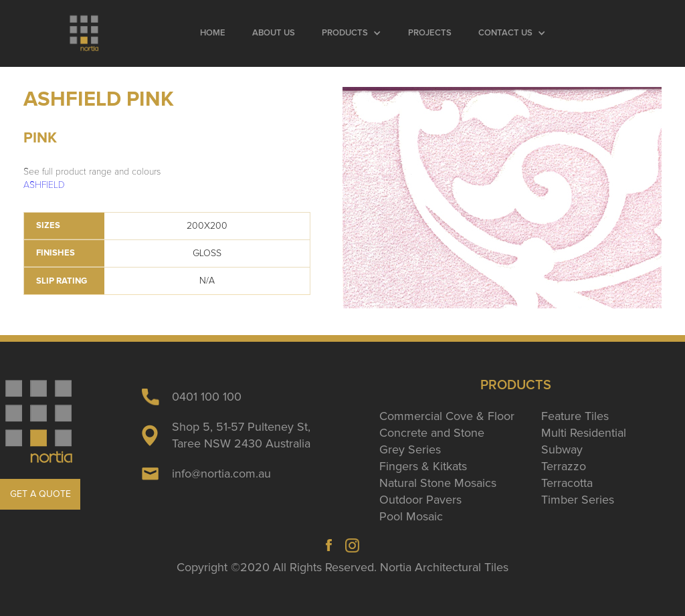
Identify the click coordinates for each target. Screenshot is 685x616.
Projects (430, 33)
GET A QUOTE (40, 494)
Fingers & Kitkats (423, 466)
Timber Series (578, 500)
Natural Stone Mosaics (438, 483)
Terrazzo (564, 466)
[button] (352, 33)
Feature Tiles (575, 416)
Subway (562, 449)
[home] (85, 33)
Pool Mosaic (411, 516)
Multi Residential (584, 433)
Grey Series (410, 449)
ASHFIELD (44, 185)
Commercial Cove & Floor (447, 416)
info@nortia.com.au (221, 474)
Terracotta (567, 483)
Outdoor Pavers (420, 500)
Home (213, 33)
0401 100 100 (207, 397)
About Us (274, 33)
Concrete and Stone (432, 433)
